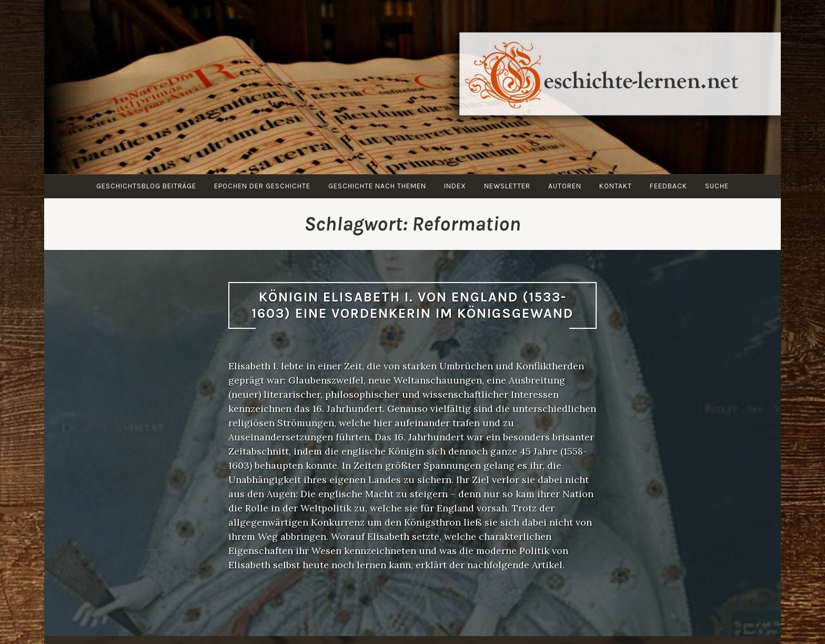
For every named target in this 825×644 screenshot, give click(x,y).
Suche (717, 186)
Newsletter (507, 186)
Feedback (668, 186)
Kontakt (616, 186)
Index (455, 186)
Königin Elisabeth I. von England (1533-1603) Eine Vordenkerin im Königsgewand (413, 305)
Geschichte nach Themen (377, 186)
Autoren (565, 186)
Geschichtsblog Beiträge (146, 186)
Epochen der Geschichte (262, 186)
